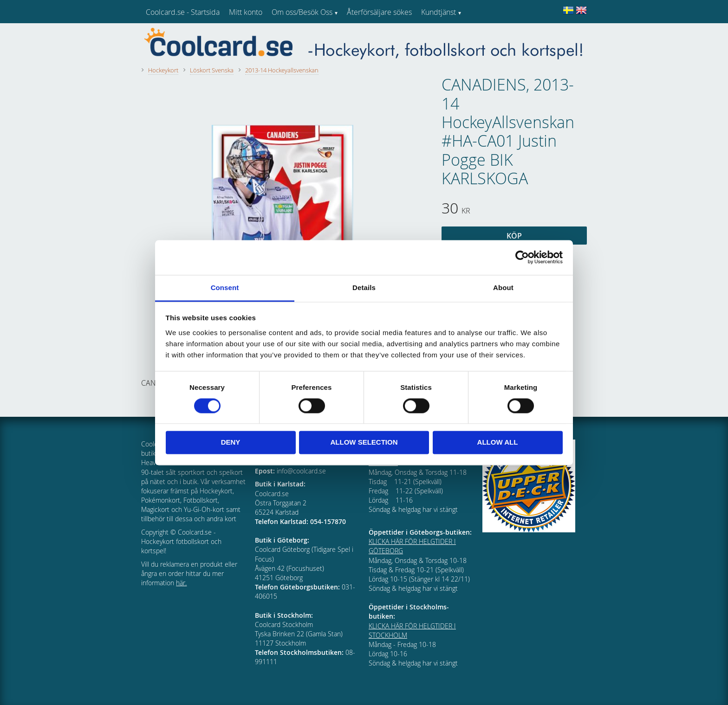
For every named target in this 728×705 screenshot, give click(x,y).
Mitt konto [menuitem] (246, 12)
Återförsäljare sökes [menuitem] (379, 12)
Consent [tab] (225, 288)
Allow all (498, 443)
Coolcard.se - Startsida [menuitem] (183, 12)
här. (181, 583)
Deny (231, 443)
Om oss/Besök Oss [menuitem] (302, 12)
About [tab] (503, 288)
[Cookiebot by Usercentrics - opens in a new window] (522, 257)
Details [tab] (364, 288)
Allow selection (364, 443)
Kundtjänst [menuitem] (439, 12)
